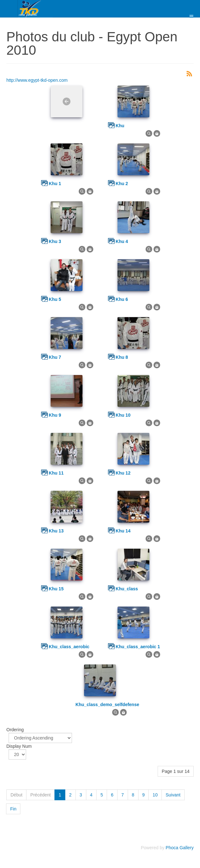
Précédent (40, 795)
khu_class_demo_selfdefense (107, 705)
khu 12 (123, 473)
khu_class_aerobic (69, 647)
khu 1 (55, 184)
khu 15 (56, 589)
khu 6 (122, 299)
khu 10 (123, 415)
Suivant (173, 795)
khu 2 (122, 184)
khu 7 (55, 357)
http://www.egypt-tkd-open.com (37, 80)
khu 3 (55, 241)
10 (155, 795)
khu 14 (123, 531)
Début (16, 795)
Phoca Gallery (180, 848)
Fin (13, 809)
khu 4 (122, 241)
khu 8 (122, 357)
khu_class (127, 589)
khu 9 (55, 415)
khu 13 (56, 531)
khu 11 (56, 473)
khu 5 (55, 299)
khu (120, 126)
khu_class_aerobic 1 (138, 647)
